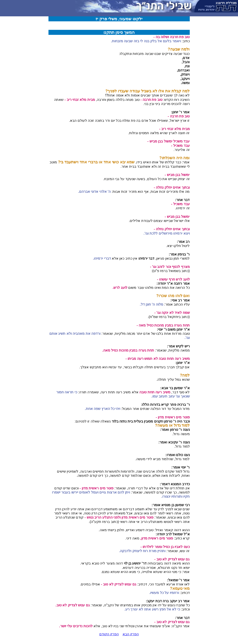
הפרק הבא (131, 634)
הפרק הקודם (109, 634)
